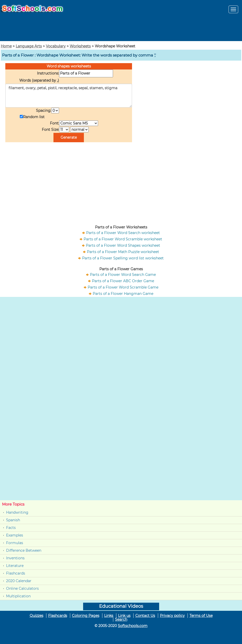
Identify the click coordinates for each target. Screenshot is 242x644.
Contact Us (145, 616)
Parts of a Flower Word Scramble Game (123, 287)
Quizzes (36, 616)
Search (121, 619)
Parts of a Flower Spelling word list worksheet (123, 258)
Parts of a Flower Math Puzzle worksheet (123, 252)
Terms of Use (201, 616)
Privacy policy (172, 616)
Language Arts (29, 46)
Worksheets (80, 46)
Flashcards (16, 573)
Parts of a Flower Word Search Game (123, 275)
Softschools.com (133, 626)
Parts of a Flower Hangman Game (123, 294)
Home (6, 46)
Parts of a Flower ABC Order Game (123, 281)
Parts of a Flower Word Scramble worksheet (123, 239)
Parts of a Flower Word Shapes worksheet (123, 245)
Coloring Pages (86, 616)
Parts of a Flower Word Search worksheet (123, 233)
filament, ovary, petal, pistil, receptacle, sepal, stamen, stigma (69, 96)
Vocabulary (56, 46)
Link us (124, 616)
